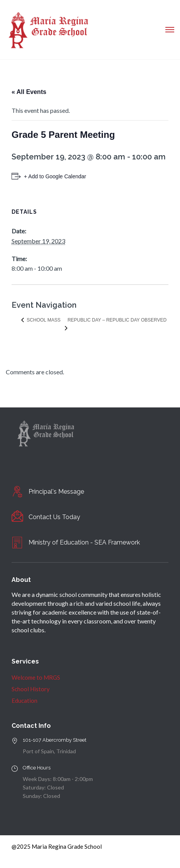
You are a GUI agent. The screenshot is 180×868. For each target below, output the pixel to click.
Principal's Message (56, 492)
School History (31, 689)
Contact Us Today (54, 517)
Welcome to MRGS (36, 677)
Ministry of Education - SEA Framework (84, 542)
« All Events (29, 92)
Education (24, 700)
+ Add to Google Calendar (55, 176)
